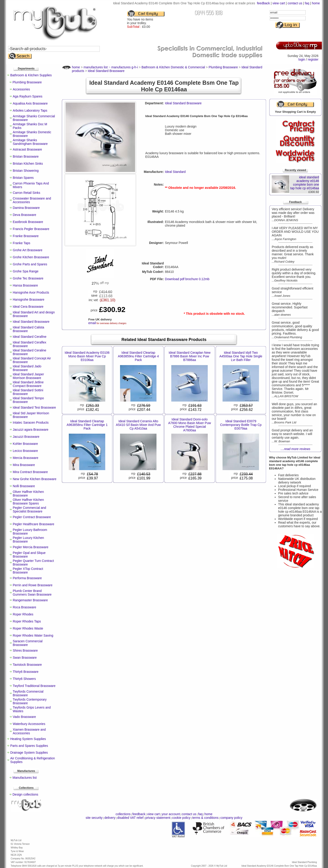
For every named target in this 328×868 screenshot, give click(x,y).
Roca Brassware (24, 607)
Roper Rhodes (23, 614)
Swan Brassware (25, 658)
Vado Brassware (24, 717)
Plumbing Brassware (27, 82)
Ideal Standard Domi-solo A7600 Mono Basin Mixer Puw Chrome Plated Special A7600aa (190, 425)
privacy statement (158, 818)
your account (171, 814)
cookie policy (181, 818)
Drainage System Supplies (29, 753)
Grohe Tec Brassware (28, 278)
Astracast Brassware (27, 149)
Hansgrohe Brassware (29, 300)
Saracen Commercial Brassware (28, 643)
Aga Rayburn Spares (28, 96)
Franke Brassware (26, 236)
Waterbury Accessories (29, 724)
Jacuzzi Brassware (26, 437)
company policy (231, 818)
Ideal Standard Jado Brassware (27, 368)
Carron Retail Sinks (27, 193)
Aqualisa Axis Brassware (30, 103)
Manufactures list (25, 778)
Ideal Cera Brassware (28, 307)
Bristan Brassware (26, 156)
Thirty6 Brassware (26, 672)
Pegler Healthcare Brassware (33, 524)
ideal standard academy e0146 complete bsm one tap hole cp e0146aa (305, 183)
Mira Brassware (24, 465)
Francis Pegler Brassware (31, 229)
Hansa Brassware (25, 285)
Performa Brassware (27, 578)
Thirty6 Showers (24, 679)
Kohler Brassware (25, 444)
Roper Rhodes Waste (28, 628)
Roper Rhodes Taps (27, 621)
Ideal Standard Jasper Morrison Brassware (28, 376)
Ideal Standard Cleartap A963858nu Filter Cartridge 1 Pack (87, 425)
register (313, 59)
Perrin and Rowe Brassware (33, 585)
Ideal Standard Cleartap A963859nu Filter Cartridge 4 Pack (138, 356)
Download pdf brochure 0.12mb (187, 279)
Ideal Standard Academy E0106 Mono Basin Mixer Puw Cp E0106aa (87, 356)
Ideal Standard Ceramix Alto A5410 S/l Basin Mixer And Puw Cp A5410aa (138, 425)
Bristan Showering (26, 171)
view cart (279, 3)
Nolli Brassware (24, 486)
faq (307, 3)
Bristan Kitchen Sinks (28, 164)
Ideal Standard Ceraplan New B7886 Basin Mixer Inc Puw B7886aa (190, 356)
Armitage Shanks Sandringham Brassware (30, 142)
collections (123, 814)
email (92, 323)
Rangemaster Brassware (30, 600)
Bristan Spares (23, 178)
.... (296, 449)
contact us (295, 3)
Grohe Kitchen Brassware (31, 257)
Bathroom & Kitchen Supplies (31, 75)
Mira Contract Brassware (30, 472)
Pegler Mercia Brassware (31, 547)
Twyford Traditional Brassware (34, 686)
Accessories (21, 89)
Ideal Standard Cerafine (30, 337)
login (302, 59)
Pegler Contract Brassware (32, 517)
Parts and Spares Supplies (29, 746)
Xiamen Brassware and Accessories (29, 731)
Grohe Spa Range (26, 271)
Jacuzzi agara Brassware (31, 430)
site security (94, 818)
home (316, 3)
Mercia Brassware (26, 458)
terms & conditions (205, 818)
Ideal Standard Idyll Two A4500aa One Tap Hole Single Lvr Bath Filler (241, 356)
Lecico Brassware (25, 451)
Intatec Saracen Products (31, 422)
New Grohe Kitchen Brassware (35, 479)
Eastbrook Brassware (28, 222)
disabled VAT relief (130, 818)
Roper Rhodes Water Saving (33, 635)
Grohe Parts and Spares (30, 264)
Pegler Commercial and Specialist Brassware (29, 510)
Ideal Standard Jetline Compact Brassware (28, 384)
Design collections (25, 794)
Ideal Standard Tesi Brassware (34, 407)
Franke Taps (22, 243)
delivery (110, 818)
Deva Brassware (24, 215)
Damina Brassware (26, 208)
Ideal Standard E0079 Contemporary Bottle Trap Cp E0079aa (241, 425)
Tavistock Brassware (27, 665)
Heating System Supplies (28, 739)
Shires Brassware (25, 650)
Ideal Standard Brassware (31, 322)
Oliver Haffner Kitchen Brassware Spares (28, 502)
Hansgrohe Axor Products (31, 292)
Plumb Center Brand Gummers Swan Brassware (32, 593)
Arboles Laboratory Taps (30, 110)
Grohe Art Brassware (28, 250)
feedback (263, 3)
